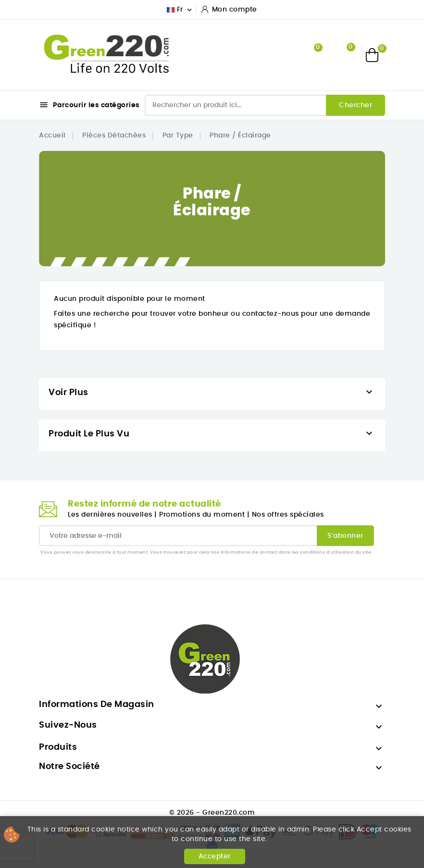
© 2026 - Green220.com (212, 813)
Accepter (215, 856)
